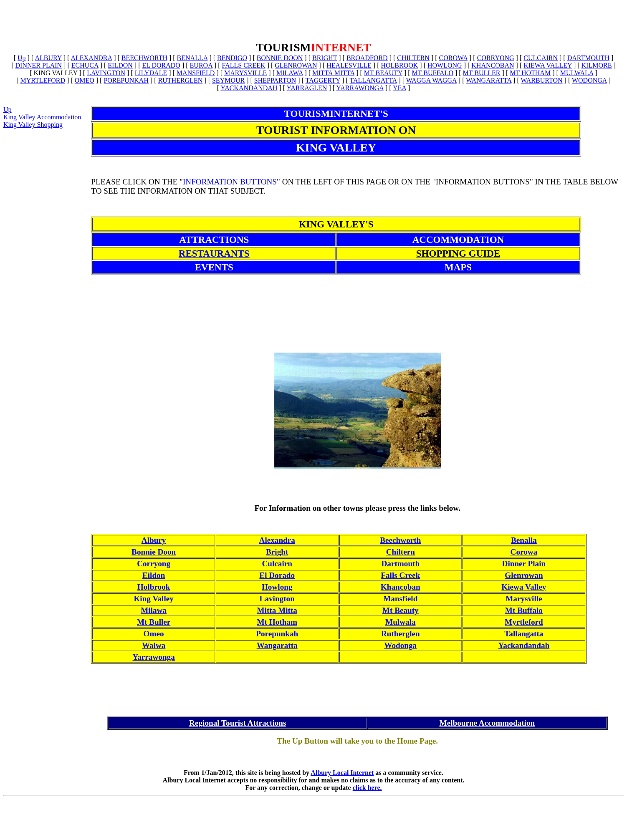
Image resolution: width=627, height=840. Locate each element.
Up (22, 58)
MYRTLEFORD (43, 80)
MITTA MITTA (333, 73)
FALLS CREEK (243, 65)
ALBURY (48, 58)
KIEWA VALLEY (548, 65)
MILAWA (290, 73)
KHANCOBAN (493, 65)
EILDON (120, 65)
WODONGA (589, 80)
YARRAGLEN (307, 88)
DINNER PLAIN (39, 65)
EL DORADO (161, 65)
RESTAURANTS (214, 253)
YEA (399, 88)
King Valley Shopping (33, 125)
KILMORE (597, 65)
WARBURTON (541, 80)
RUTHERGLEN (181, 80)
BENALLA (192, 58)
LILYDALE (151, 73)
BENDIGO (232, 58)
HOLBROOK (399, 65)
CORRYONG (496, 58)
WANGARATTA (489, 80)
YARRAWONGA (360, 88)
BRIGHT (325, 58)
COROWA (453, 58)
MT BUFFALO (433, 73)
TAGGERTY (323, 80)
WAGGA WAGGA (431, 80)
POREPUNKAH (126, 80)
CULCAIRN (541, 58)
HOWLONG (445, 65)
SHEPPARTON (275, 80)
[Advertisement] (313, 22)
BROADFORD (367, 58)
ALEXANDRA (91, 58)
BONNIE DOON (280, 58)
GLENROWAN (296, 65)
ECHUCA (85, 65)
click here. (367, 788)
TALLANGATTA (373, 80)
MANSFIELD (196, 73)
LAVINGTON (106, 73)
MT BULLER (482, 73)
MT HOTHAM (530, 73)
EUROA (201, 65)
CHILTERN (413, 58)
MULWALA (577, 73)
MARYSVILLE (245, 73)
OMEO (85, 80)
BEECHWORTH (144, 58)
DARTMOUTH (588, 58)
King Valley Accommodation (42, 117)
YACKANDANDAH (249, 88)
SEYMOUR (228, 80)
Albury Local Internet (342, 773)
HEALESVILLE (349, 65)
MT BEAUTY (383, 73)
